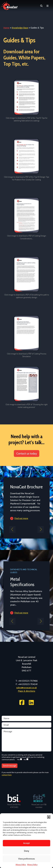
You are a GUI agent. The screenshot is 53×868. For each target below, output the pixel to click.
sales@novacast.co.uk (26, 688)
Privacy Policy (21, 865)
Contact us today (27, 453)
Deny (27, 851)
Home (6, 28)
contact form (7, 775)
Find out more (21, 518)
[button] (49, 817)
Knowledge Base (20, 28)
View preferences (27, 859)
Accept (26, 843)
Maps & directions (27, 691)
